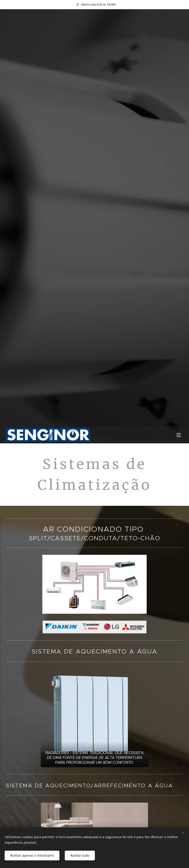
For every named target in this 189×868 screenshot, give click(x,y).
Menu (179, 435)
